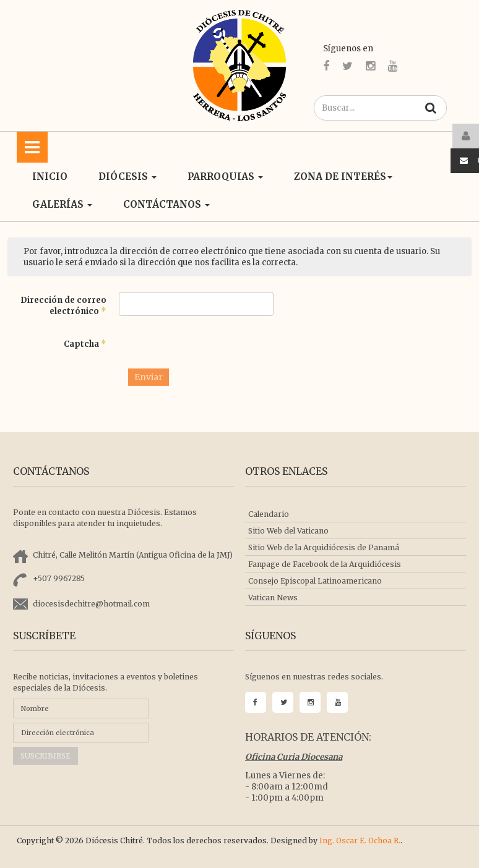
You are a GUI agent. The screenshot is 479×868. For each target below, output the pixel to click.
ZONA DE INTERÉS (343, 177)
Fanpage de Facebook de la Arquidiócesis (325, 564)
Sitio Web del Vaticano (288, 531)
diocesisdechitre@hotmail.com (91, 604)
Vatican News (273, 598)
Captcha (85, 344)
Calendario (269, 514)
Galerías (62, 204)
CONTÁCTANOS (166, 204)
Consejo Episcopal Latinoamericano (315, 581)
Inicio (50, 177)
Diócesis (127, 177)
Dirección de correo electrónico (63, 306)
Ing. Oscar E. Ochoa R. (360, 840)
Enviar (149, 377)
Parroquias (225, 177)
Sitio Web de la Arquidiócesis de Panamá (324, 547)
